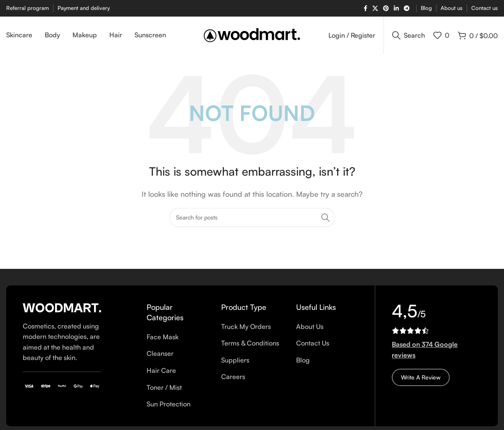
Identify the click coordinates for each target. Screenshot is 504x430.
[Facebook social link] (365, 8)
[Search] (409, 35)
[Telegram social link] (407, 8)
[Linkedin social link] (396, 8)
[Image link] (62, 307)
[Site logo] (252, 34)
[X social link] (375, 8)
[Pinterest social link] (386, 8)
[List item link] (178, 337)
